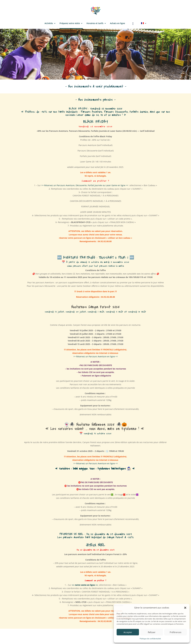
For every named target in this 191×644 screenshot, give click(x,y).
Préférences (176, 632)
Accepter (128, 632)
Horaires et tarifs (95, 23)
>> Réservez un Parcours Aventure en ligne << (96, 356)
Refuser (152, 632)
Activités (49, 23)
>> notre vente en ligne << (85, 585)
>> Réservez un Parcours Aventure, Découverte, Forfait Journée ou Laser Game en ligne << (85, 185)
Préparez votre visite (70, 23)
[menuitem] (144, 25)
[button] (185, 608)
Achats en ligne (117, 23)
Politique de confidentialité (150, 639)
